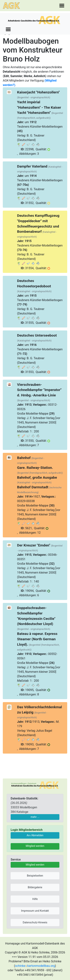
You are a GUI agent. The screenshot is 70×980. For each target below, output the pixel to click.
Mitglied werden (35, 846)
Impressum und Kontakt (35, 911)
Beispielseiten (35, 876)
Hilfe (35, 899)
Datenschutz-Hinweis (35, 922)
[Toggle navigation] (62, 6)
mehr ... (35, 817)
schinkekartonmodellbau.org (35, 966)
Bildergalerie (35, 887)
